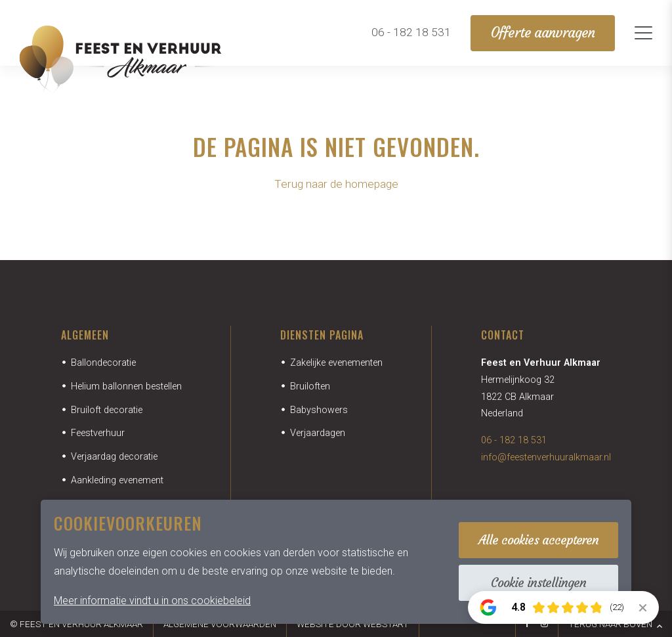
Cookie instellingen (538, 582)
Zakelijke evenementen (336, 363)
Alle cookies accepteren (538, 540)
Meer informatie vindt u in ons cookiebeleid (152, 601)
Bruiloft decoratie (107, 410)
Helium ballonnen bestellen (126, 386)
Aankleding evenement (117, 480)
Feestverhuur (98, 433)
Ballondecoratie (103, 363)
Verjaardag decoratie (114, 457)
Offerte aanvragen (543, 33)
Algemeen (85, 335)
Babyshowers (319, 410)
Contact (503, 335)
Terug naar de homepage (336, 184)
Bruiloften (310, 386)
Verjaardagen (318, 433)
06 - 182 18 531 (514, 440)
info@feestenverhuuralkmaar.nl (546, 457)
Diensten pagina (322, 335)
